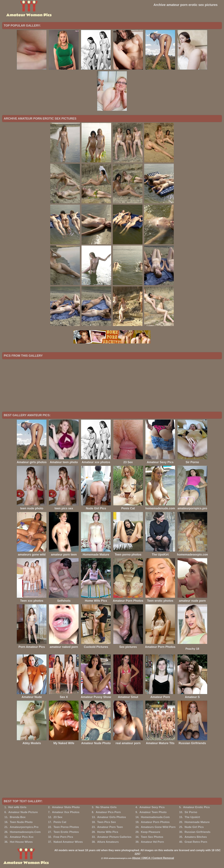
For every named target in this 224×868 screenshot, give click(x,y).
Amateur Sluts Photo (66, 807)
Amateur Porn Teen (110, 827)
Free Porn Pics (63, 837)
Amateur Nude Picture (23, 812)
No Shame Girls (106, 807)
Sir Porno (191, 812)
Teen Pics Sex (106, 822)
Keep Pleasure (150, 832)
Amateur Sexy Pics (152, 807)
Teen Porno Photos (66, 827)
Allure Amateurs (108, 842)
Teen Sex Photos (152, 837)
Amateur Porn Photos (155, 822)
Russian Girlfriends (198, 832)
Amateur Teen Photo (153, 812)
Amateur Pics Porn (108, 812)
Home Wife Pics (108, 832)
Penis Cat (60, 822)
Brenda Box (18, 817)
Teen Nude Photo (21, 822)
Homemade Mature (197, 822)
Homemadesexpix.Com (25, 832)
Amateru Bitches (196, 837)
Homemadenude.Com (155, 817)
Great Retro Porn (196, 842)
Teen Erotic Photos (66, 832)
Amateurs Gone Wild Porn (158, 827)
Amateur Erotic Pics (196, 807)
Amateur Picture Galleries (114, 837)
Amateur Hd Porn (152, 842)
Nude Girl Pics (194, 827)
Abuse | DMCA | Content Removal (153, 858)
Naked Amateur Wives (68, 842)
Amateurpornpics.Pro (24, 827)
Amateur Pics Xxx (22, 837)
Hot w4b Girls (17, 807)
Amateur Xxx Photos (66, 812)
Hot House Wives (21, 842)
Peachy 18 (192, 649)
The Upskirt (192, 817)
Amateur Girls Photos (112, 817)
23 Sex (58, 817)
